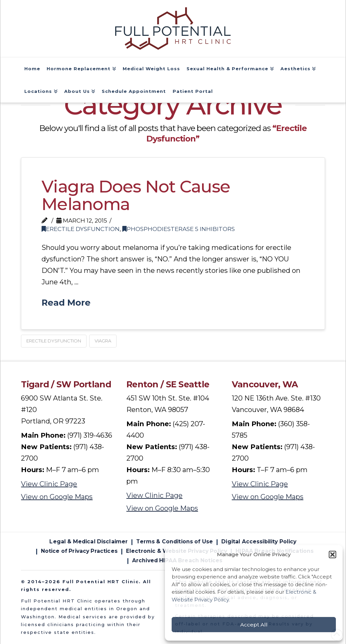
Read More (66, 302)
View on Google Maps (57, 497)
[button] (332, 555)
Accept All (254, 625)
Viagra (103, 341)
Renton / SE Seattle (168, 384)
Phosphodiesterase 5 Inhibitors (179, 229)
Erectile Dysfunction (81, 229)
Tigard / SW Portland (66, 384)
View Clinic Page (49, 484)
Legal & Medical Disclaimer (89, 542)
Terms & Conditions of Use (175, 542)
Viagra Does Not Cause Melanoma (136, 196)
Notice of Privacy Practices (79, 551)
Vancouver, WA (265, 384)
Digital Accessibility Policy (259, 542)
